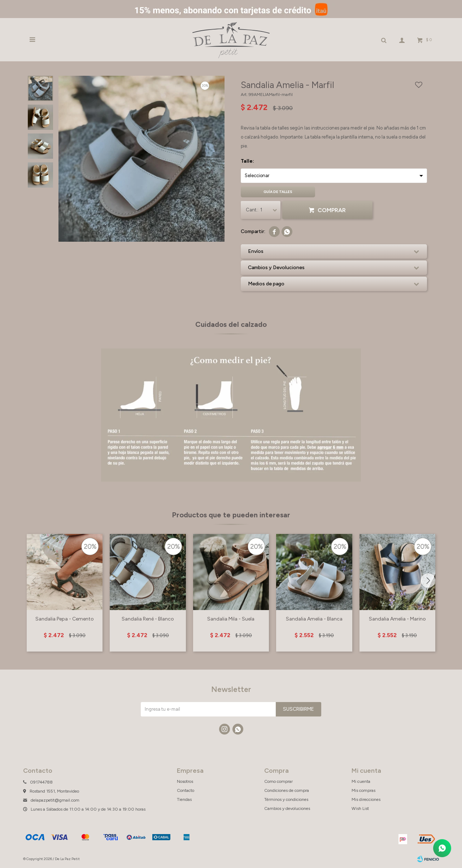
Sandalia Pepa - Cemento (65, 619)
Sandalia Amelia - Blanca (314, 619)
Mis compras (363, 790)
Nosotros (185, 781)
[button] (428, 580)
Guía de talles (278, 192)
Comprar (332, 210)
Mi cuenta (361, 781)
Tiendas (184, 799)
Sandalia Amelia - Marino (397, 619)
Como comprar (278, 781)
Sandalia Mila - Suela (231, 619)
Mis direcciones (366, 799)
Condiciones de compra (287, 790)
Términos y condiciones (286, 799)
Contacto (186, 790)
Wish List (360, 808)
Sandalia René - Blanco (148, 619)
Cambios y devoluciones (287, 808)
